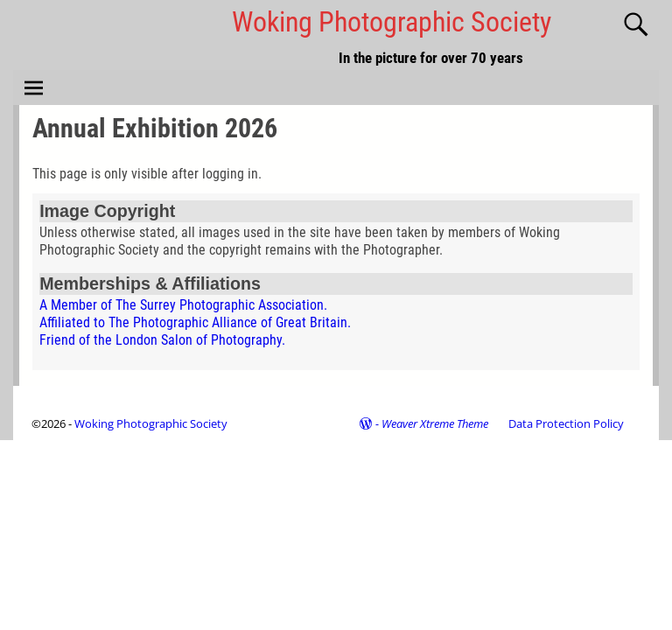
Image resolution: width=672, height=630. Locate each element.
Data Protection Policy (566, 423)
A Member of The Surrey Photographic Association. (183, 305)
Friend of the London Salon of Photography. (162, 340)
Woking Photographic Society (392, 22)
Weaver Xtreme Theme (435, 423)
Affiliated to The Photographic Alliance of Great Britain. (195, 322)
